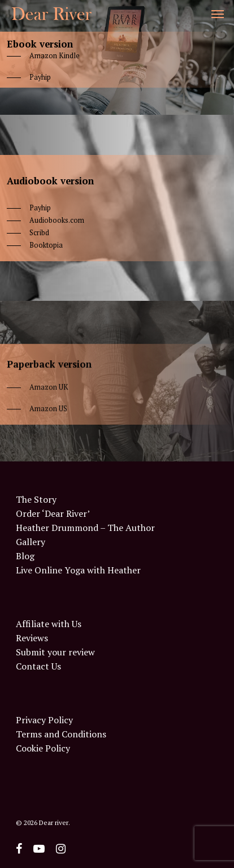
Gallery (31, 542)
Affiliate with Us (49, 624)
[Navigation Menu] (218, 14)
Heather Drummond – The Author (85, 528)
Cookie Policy (43, 748)
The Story (36, 500)
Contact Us (38, 666)
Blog (25, 556)
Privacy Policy (44, 720)
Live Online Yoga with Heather (78, 570)
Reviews (32, 638)
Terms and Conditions (61, 734)
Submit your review (55, 652)
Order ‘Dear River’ (53, 514)
